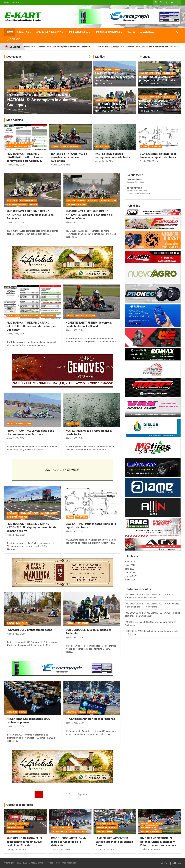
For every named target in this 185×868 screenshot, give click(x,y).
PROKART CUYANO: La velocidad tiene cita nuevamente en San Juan (115, 77)
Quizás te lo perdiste (20, 805)
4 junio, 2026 (100, 83)
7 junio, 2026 (13, 109)
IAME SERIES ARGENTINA (48, 32)
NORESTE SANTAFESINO (70, 147)
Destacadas (14, 57)
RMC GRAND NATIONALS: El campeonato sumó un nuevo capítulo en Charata (24, 842)
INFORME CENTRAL (15, 828)
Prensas (145, 57)
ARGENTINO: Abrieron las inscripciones (90, 719)
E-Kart (23, 109)
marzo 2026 (130, 572)
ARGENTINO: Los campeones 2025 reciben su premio (28, 721)
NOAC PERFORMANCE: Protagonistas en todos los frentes (156, 104)
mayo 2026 (130, 565)
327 (68, 794)
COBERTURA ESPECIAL (76, 201)
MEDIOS (99, 70)
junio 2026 (130, 562)
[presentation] (86, 57)
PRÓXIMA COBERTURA (29, 513)
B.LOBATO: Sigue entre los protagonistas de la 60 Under (157, 79)
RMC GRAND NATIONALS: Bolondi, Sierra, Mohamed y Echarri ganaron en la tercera (158, 842)
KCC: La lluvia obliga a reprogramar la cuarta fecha (113, 155)
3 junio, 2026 (100, 111)
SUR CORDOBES (111, 100)
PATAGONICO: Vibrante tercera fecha (29, 630)
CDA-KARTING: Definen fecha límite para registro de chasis (158, 155)
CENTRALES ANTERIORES (18, 824)
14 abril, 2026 (146, 849)
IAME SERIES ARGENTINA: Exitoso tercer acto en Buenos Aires (114, 842)
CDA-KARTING (156, 147)
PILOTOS (131, 32)
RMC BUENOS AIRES (78, 32)
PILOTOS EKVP (169, 73)
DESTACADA (13, 90)
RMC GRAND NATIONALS (107, 32)
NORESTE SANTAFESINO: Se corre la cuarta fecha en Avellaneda (69, 157)
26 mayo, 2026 (13, 849)
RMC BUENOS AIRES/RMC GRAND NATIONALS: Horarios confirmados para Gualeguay (25, 157)
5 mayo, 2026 (57, 849)
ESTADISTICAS (147, 32)
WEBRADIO (15, 39)
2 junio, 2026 (12, 726)
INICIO (10, 32)
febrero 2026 (131, 576)
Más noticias (15, 120)
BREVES (11, 143)
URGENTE (65, 90)
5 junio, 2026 (12, 165)
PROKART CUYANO (112, 70)
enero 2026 (130, 580)
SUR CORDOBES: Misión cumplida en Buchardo (110, 106)
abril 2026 (129, 569)
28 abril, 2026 (102, 849)
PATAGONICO (22, 623)
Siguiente (82, 794)
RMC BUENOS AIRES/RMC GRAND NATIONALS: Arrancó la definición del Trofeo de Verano (89, 215)
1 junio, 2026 (145, 83)
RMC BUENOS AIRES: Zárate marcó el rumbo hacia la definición (69, 842)
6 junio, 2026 (71, 222)
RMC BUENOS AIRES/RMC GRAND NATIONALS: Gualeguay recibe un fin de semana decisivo (31, 527)
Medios (100, 57)
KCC (107, 147)
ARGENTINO (23, 32)
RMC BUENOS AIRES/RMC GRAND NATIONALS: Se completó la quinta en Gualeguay (58, 47)
